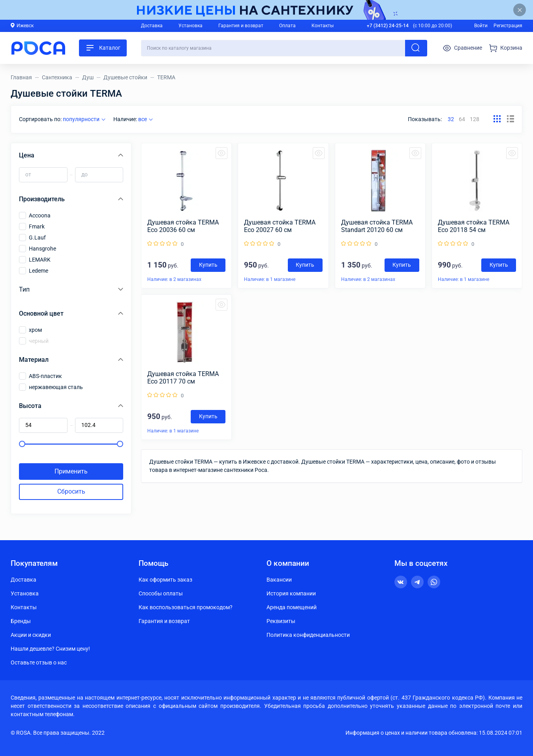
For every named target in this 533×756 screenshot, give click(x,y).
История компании (291, 593)
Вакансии (279, 580)
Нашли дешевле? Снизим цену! (50, 649)
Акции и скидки (31, 635)
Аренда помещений (292, 607)
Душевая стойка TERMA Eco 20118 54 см (474, 226)
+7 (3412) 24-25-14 (388, 26)
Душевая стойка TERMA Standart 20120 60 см (377, 226)
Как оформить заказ (165, 580)
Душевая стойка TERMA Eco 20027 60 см (280, 226)
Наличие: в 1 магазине (270, 279)
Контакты (323, 26)
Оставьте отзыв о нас (39, 662)
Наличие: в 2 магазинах (174, 279)
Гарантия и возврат (241, 26)
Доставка (152, 26)
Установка (190, 26)
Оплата (287, 26)
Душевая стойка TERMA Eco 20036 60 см (183, 226)
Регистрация (508, 26)
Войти (481, 26)
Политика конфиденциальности (308, 635)
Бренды (21, 621)
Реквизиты (281, 621)
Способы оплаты (161, 593)
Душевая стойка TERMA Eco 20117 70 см (183, 378)
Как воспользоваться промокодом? (186, 607)
